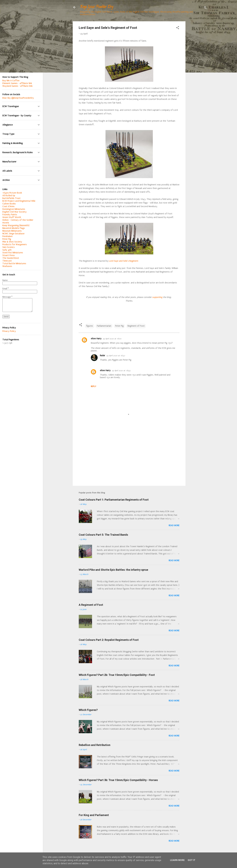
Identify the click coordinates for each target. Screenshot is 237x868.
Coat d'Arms (8, 206)
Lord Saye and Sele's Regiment (124, 261)
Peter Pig (119, 326)
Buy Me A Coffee (11, 81)
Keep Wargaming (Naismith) (16, 225)
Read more (174, 525)
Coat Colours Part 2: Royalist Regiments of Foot (109, 640)
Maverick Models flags (14, 228)
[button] (178, 28)
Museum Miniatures (12, 231)
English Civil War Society (15, 212)
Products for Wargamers (15, 244)
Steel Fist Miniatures (13, 253)
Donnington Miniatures (14, 209)
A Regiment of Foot (91, 605)
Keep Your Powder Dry (97, 7)
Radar (102, 356)
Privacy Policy (9, 331)
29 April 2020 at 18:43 (121, 371)
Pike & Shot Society (12, 242)
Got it (192, 860)
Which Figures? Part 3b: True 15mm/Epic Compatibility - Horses (118, 780)
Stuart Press (9, 255)
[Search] (205, 8)
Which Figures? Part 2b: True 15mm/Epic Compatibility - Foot (117, 675)
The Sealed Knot (11, 258)
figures (90, 326)
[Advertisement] (198, 67)
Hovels (6, 223)
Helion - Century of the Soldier (18, 220)
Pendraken (7, 236)
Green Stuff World (12, 217)
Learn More (177, 860)
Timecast (7, 261)
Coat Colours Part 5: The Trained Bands (103, 535)
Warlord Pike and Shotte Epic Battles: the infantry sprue (113, 570)
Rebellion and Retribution (95, 745)
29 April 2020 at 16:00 (112, 339)
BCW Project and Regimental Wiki (19, 201)
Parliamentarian (104, 326)
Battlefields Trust (11, 198)
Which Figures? (88, 710)
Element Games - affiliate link (17, 83)
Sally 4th (7, 250)
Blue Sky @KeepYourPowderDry (18, 98)
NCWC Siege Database (13, 234)
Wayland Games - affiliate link (17, 86)
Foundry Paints (10, 215)
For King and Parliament (94, 815)
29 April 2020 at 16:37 (116, 356)
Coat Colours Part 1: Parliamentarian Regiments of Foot (114, 500)
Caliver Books (9, 204)
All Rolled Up (9, 195)
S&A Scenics (9, 247)
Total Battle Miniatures (14, 263)
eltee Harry (96, 339)
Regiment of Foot (136, 326)
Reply (93, 386)
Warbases (7, 266)
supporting (157, 297)
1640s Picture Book (12, 193)
